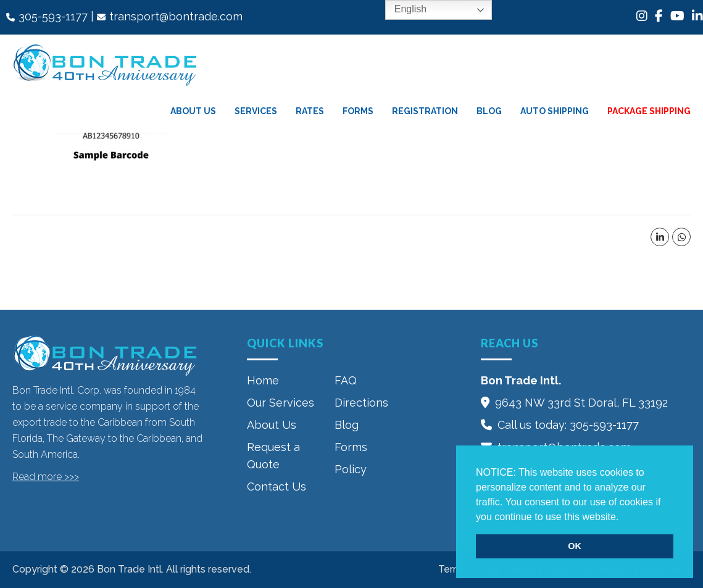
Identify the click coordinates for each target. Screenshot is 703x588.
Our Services (281, 403)
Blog (489, 111)
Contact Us (277, 487)
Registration (425, 111)
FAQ (346, 380)
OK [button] (575, 546)
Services (256, 111)
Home (263, 380)
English (401, 10)
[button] (623, 518)
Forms (358, 111)
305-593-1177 (53, 16)
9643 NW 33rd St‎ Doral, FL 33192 (581, 403)
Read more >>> (46, 477)
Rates (310, 111)
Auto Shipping (555, 111)
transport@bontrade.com (176, 16)
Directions (361, 403)
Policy (351, 469)
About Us (193, 111)
